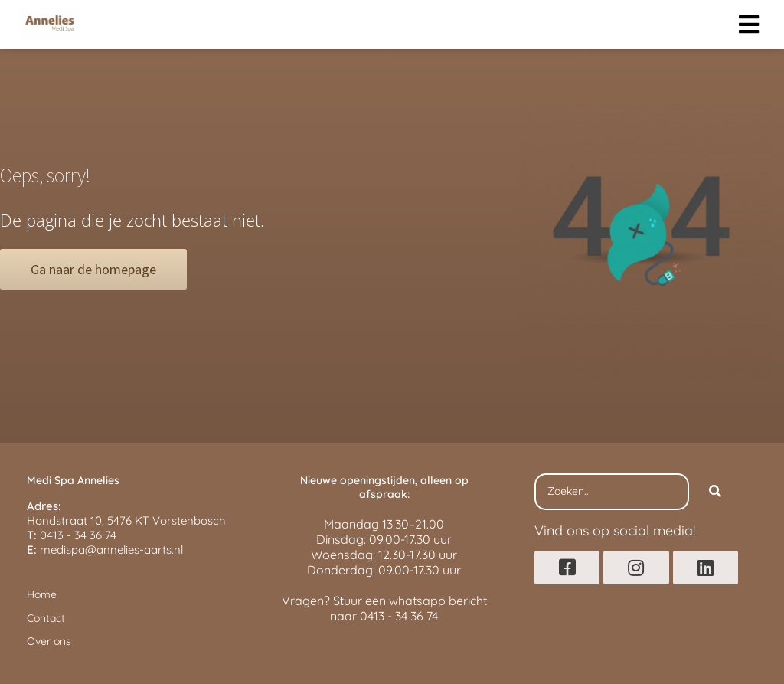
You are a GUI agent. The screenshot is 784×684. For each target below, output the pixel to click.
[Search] (715, 492)
